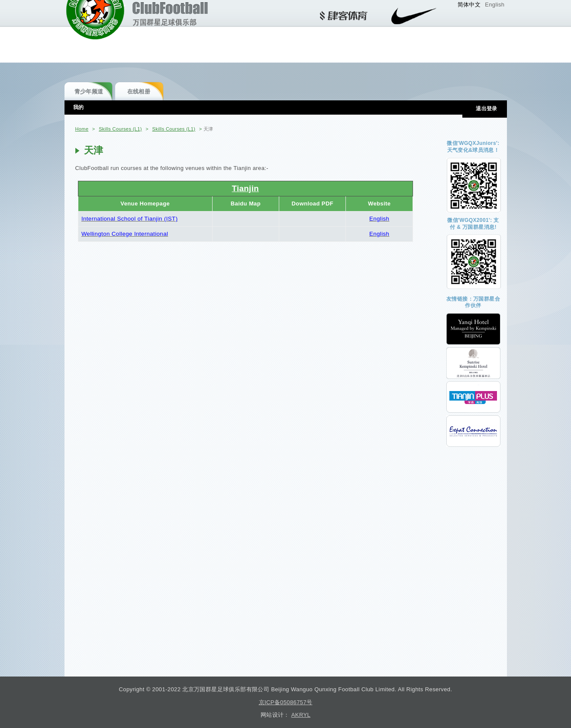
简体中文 (469, 5)
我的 (79, 107)
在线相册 (139, 91)
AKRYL (301, 715)
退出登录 (487, 109)
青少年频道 (89, 91)
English (495, 5)
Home (82, 129)
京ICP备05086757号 (286, 702)
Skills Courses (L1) (120, 129)
